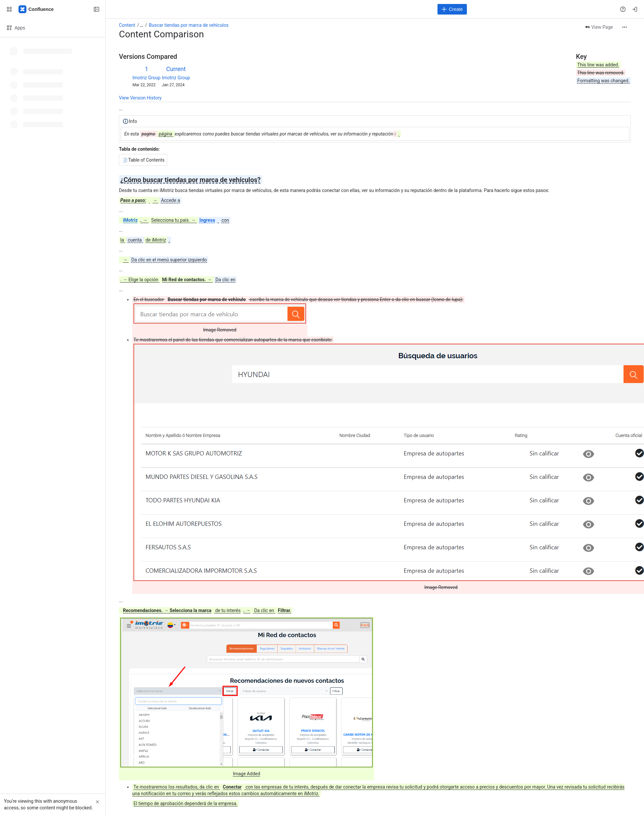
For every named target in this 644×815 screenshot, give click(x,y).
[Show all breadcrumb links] (141, 25)
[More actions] (625, 27)
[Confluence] (36, 9)
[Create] (452, 9)
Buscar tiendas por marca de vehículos (189, 25)
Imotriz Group (147, 78)
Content (127, 25)
